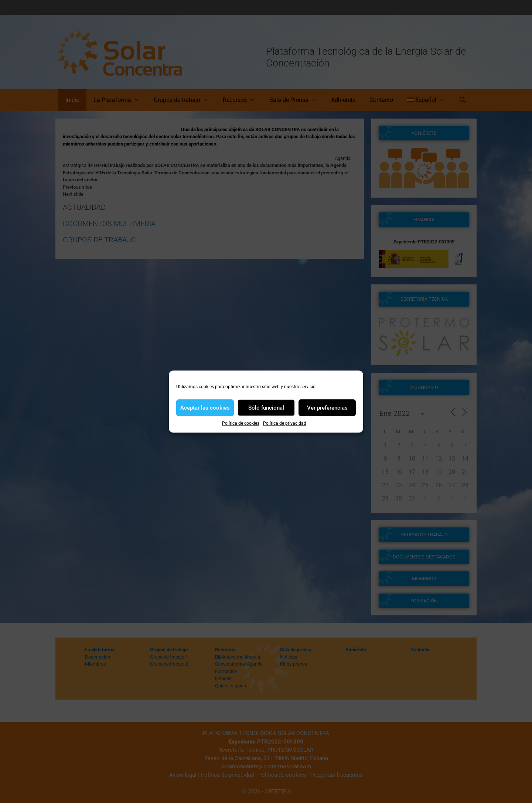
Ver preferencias (327, 408)
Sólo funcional (266, 408)
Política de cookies (241, 423)
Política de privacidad (285, 423)
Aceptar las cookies (205, 408)
